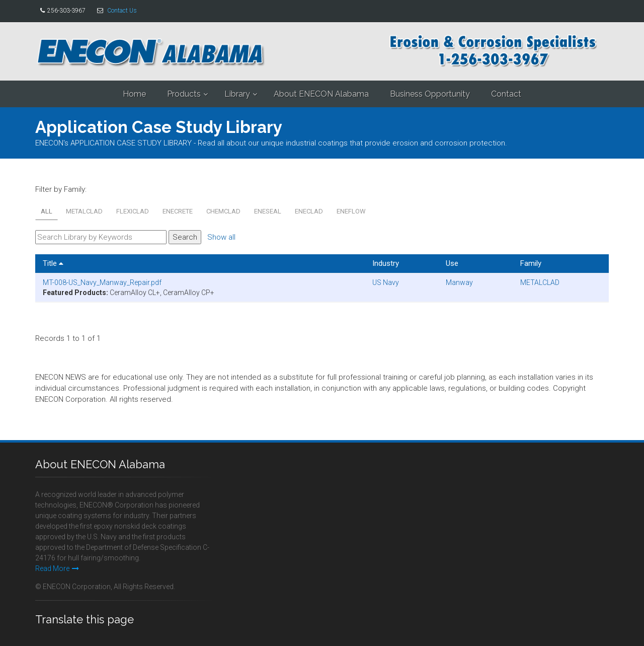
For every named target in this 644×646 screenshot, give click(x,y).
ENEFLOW (351, 211)
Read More (57, 568)
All (47, 211)
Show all (221, 237)
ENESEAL (268, 211)
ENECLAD (309, 211)
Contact (506, 94)
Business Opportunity (430, 94)
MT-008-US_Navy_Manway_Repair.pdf (102, 282)
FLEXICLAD (133, 211)
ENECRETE (178, 211)
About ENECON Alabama (321, 94)
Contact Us (122, 11)
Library (237, 94)
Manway (459, 282)
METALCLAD (84, 211)
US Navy (386, 282)
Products (184, 94)
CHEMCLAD (223, 211)
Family (531, 263)
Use (452, 263)
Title (53, 263)
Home (134, 94)
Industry (386, 263)
